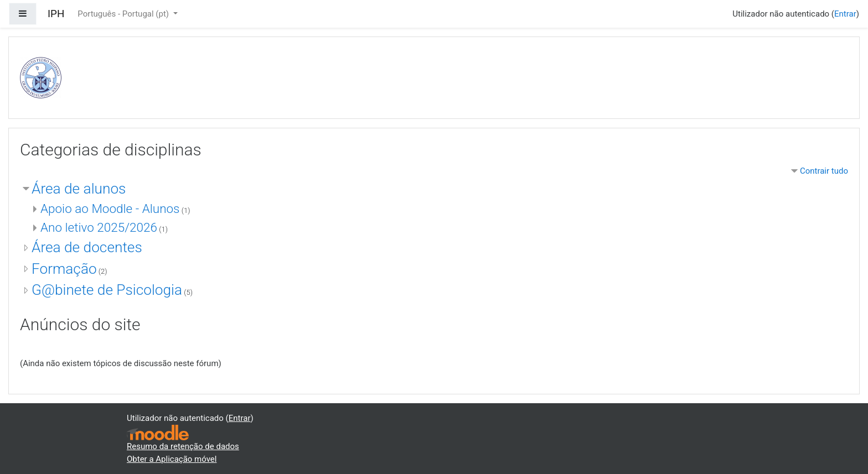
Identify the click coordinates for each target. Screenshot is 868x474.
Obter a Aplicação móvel (172, 459)
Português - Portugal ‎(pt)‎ (124, 14)
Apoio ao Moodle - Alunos (110, 209)
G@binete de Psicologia (107, 290)
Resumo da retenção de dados (183, 446)
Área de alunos (79, 189)
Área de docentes (87, 247)
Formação (64, 269)
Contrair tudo (824, 171)
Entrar (845, 14)
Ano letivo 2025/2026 (99, 227)
